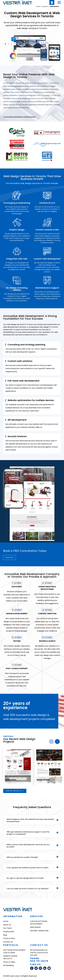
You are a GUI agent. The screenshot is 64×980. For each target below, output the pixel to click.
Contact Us (8, 942)
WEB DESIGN (54, 7)
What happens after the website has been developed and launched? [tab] (30, 820)
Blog (5, 935)
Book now (10, 557)
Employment (9, 932)
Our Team (8, 928)
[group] (18, 767)
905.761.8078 (39, 961)
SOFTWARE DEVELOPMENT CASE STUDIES (14, 951)
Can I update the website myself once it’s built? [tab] (28, 868)
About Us (7, 925)
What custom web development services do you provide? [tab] (28, 846)
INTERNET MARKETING (39, 931)
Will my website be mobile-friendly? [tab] (22, 857)
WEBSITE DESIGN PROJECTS (10, 957)
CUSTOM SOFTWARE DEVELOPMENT (39, 923)
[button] (59, 2)
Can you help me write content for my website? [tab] (28, 889)
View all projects (15, 791)
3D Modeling (8, 965)
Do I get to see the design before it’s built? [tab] (25, 878)
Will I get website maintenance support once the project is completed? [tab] (28, 833)
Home (38, 7)
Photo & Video (9, 962)
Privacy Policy (9, 938)
